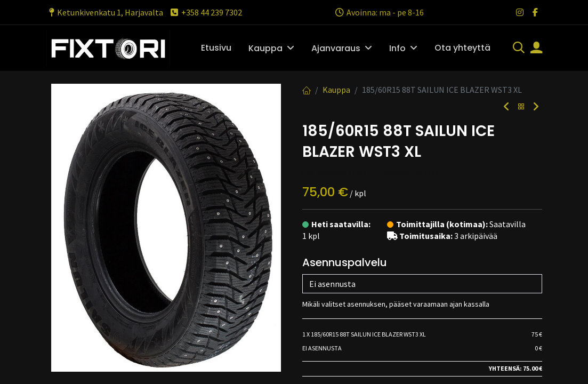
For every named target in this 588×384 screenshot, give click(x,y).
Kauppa (336, 90)
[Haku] (519, 49)
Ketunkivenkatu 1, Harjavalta (105, 12)
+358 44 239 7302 (206, 12)
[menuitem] (216, 48)
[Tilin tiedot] (536, 49)
